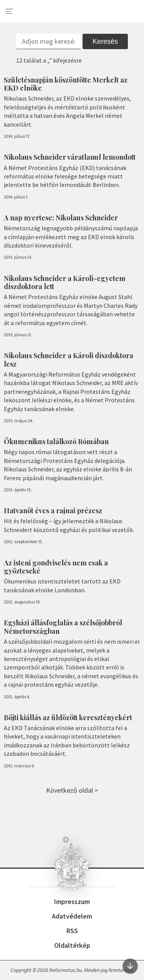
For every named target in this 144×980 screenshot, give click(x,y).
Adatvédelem (72, 916)
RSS (72, 931)
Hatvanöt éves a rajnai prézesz (53, 511)
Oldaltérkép (72, 945)
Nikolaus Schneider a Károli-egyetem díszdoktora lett (65, 283)
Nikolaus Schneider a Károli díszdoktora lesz (69, 360)
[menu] (10, 12)
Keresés (105, 41)
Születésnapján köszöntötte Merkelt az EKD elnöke (66, 84)
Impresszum (72, 902)
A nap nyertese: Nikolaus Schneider (61, 218)
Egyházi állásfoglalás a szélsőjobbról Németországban (63, 627)
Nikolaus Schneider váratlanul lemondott (70, 157)
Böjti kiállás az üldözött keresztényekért (68, 717)
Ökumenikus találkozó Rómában (56, 441)
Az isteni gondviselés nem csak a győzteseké (56, 567)
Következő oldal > (72, 790)
